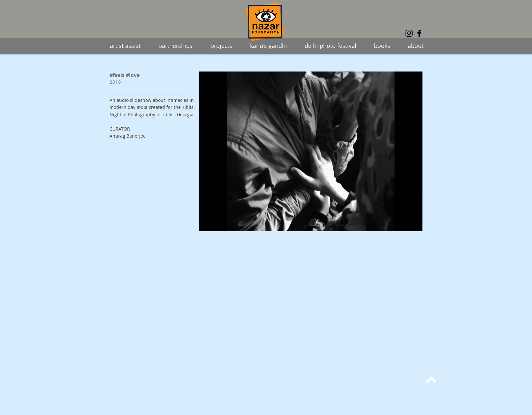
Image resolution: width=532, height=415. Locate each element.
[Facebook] (419, 33)
